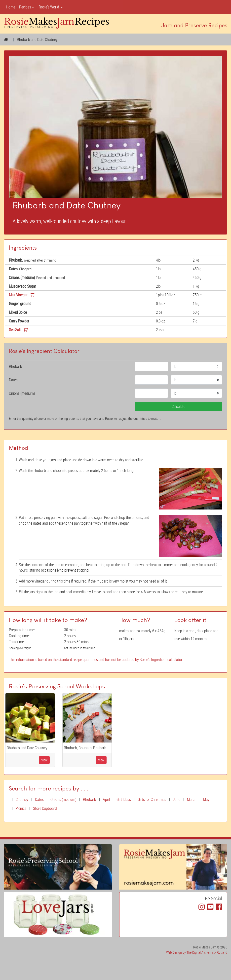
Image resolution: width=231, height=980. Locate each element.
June (177, 799)
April (106, 799)
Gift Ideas (124, 799)
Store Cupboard (45, 808)
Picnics (21, 808)
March (192, 799)
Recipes (27, 7)
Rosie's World (51, 7)
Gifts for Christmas (152, 799)
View (44, 760)
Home (11, 7)
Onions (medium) (63, 799)
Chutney (22, 799)
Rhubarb (90, 799)
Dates (39, 799)
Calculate (178, 406)
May (206, 799)
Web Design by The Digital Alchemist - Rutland (197, 952)
